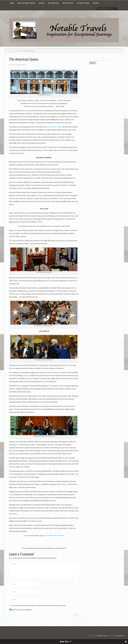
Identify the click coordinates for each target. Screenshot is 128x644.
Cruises (42, 3)
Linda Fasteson (21, 65)
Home (12, 3)
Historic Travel (83, 3)
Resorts (96, 3)
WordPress (120, 639)
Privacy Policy (68, 3)
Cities (16, 51)
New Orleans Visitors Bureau (54, 536)
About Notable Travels (26, 3)
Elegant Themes (102, 639)
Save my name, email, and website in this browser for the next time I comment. (39, 609)
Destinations (53, 3)
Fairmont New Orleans (54, 127)
